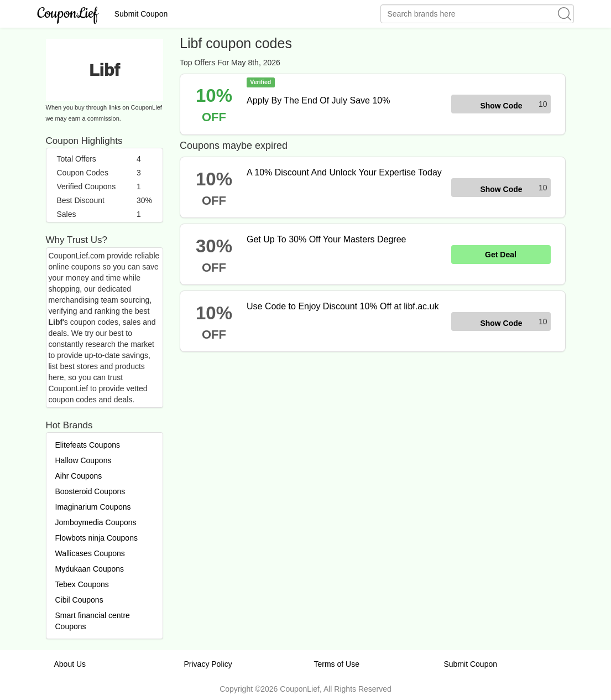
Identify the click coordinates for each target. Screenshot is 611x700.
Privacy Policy (208, 664)
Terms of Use (337, 664)
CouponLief (68, 14)
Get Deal (501, 255)
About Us (70, 664)
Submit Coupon (141, 14)
